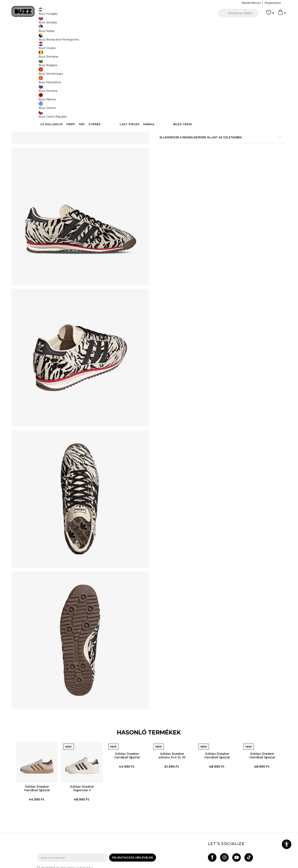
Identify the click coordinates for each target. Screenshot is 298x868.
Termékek (85, 30)
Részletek (215, 123)
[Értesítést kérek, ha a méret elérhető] (162, 63)
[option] (149, 25)
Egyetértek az (67, 779)
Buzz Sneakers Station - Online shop (57, 30)
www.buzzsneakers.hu (69, 866)
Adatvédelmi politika (136, 816)
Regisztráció (273, 3)
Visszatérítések (90, 821)
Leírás (206, 143)
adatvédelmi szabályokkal (76, 779)
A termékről (206, 131)
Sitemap (171, 828)
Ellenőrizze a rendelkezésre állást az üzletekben (206, 155)
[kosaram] (282, 14)
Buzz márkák (174, 812)
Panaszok (86, 826)
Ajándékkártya (89, 832)
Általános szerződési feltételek (136, 808)
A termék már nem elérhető (186, 90)
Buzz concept (174, 806)
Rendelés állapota (91, 810)
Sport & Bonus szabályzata (140, 821)
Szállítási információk (93, 816)
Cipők (96, 30)
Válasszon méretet (169, 57)
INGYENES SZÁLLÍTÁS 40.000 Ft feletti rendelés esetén (148, 24)
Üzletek (170, 817)
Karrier (169, 822)
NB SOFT (104, 866)
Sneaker (107, 30)
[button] (238, 13)
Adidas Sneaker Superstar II (95, 690)
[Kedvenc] (270, 14)
